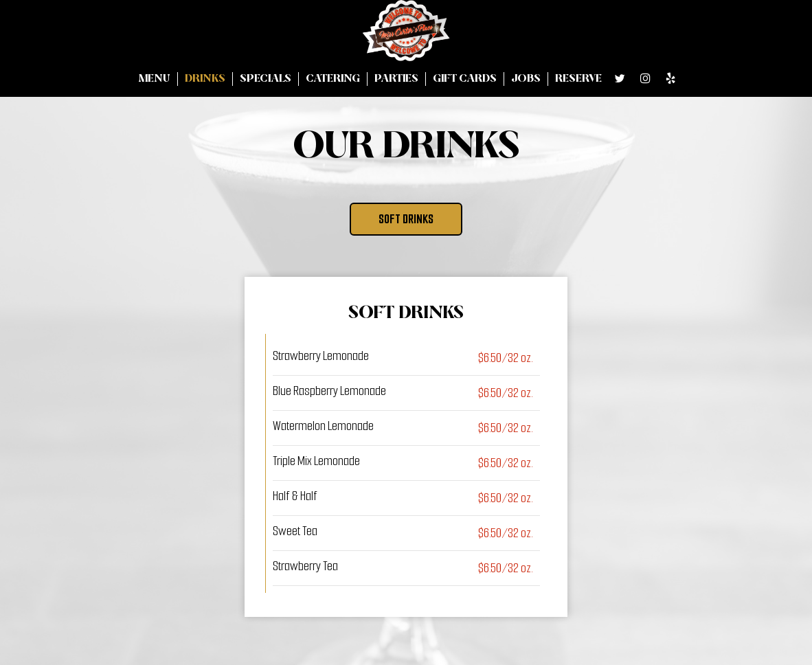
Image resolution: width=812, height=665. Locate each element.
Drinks (205, 79)
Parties (396, 79)
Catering (333, 79)
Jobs (526, 79)
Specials (266, 79)
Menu (154, 79)
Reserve (578, 79)
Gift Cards (465, 79)
